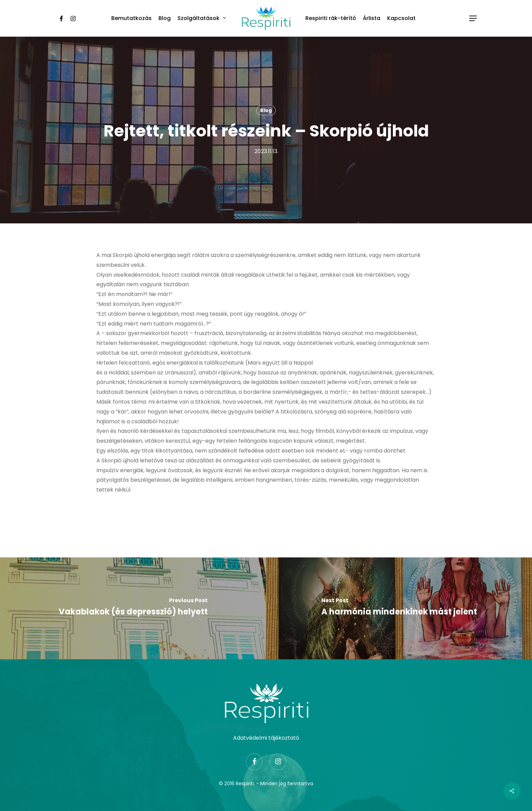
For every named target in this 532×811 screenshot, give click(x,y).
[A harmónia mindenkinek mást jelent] (399, 608)
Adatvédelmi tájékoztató (266, 738)
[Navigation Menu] (473, 19)
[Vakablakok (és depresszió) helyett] (133, 608)
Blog (266, 110)
